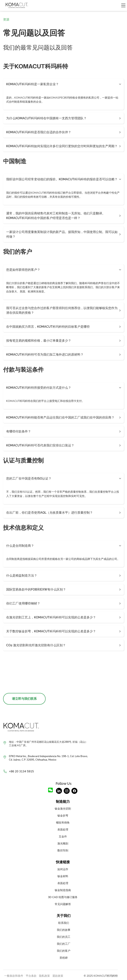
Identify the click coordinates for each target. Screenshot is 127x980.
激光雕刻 (63, 843)
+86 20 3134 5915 (21, 771)
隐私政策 (44, 976)
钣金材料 (63, 876)
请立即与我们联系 (24, 699)
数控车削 (63, 850)
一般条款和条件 (14, 976)
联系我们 (64, 923)
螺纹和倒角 (63, 823)
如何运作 (63, 869)
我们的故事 (64, 930)
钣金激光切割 (63, 809)
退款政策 (58, 976)
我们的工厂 (64, 944)
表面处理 (63, 830)
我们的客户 (64, 951)
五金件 (63, 836)
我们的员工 (64, 937)
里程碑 (64, 958)
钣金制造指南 (63, 890)
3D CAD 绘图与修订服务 (63, 897)
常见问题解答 (63, 904)
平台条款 (31, 976)
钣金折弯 (63, 816)
